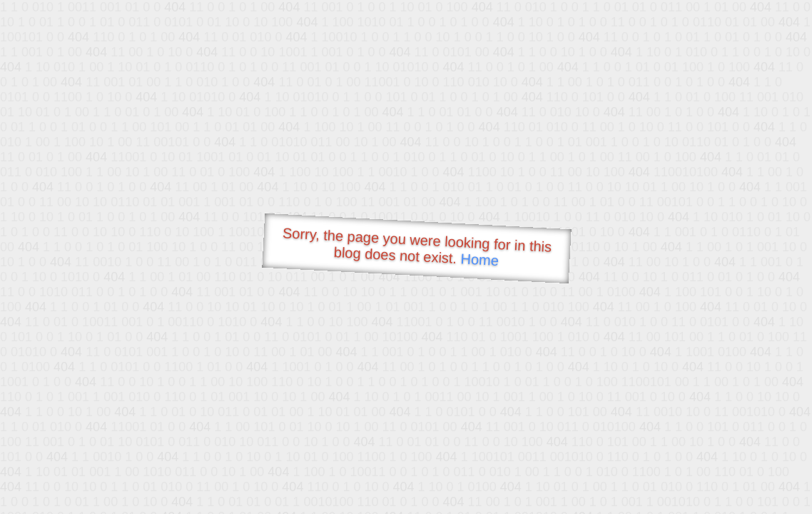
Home (479, 259)
